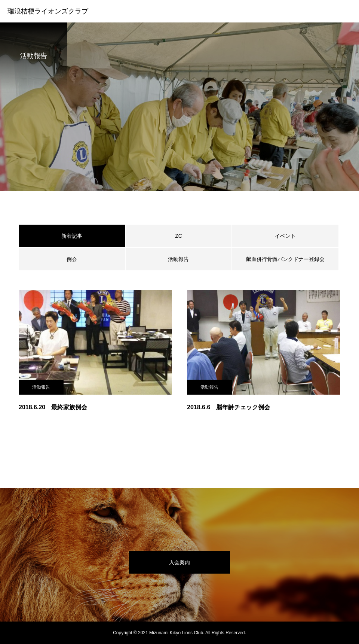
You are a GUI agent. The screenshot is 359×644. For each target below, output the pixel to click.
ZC (179, 236)
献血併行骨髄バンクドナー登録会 (285, 259)
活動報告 (178, 259)
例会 (72, 259)
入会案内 (179, 562)
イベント (285, 236)
